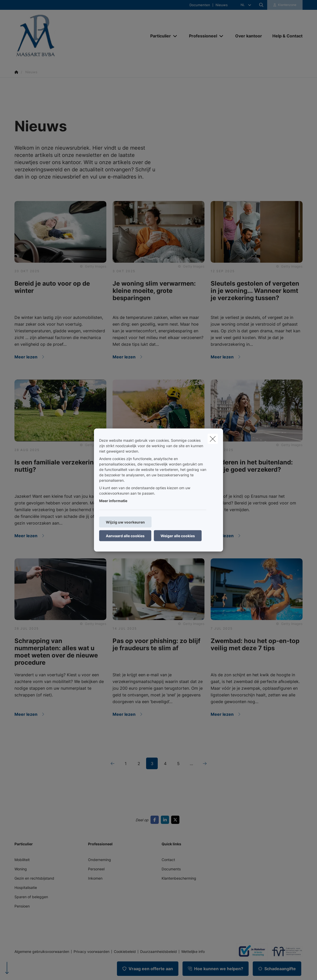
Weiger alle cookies (178, 536)
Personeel (96, 869)
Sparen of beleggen (31, 897)
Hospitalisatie (26, 887)
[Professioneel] (201, 36)
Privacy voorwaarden (92, 952)
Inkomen (95, 878)
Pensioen (22, 906)
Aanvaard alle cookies (125, 536)
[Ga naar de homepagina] (66, 36)
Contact (168, 860)
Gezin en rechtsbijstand (34, 878)
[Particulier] (159, 36)
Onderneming (100, 860)
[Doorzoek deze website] (261, 5)
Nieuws (222, 5)
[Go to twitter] (176, 820)
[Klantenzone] (285, 5)
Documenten (200, 5)
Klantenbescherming (179, 878)
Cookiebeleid (125, 952)
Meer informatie (113, 501)
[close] (213, 439)
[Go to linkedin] (166, 820)
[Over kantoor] (249, 36)
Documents (171, 869)
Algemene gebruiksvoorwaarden (42, 952)
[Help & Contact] (285, 36)
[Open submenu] (175, 36)
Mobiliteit (22, 860)
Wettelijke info (193, 952)
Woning (21, 869)
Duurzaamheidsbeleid (158, 952)
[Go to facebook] (156, 820)
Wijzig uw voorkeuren (125, 522)
